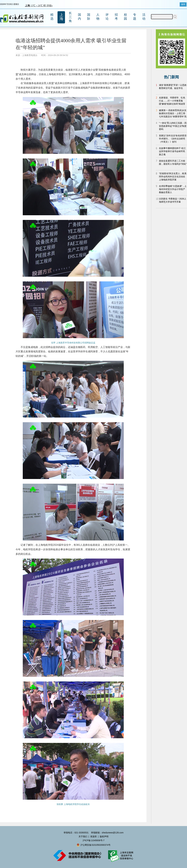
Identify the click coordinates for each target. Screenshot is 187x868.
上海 (61, 17)
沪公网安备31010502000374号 (93, 845)
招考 (116, 17)
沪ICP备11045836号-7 (93, 840)
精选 (52, 17)
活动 (144, 17)
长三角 (70, 17)
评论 (107, 17)
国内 (79, 17)
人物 (98, 17)
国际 (89, 17)
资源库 (93, 836)
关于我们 (83, 836)
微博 (183, 4)
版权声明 (104, 836)
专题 (135, 17)
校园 (125, 17)
